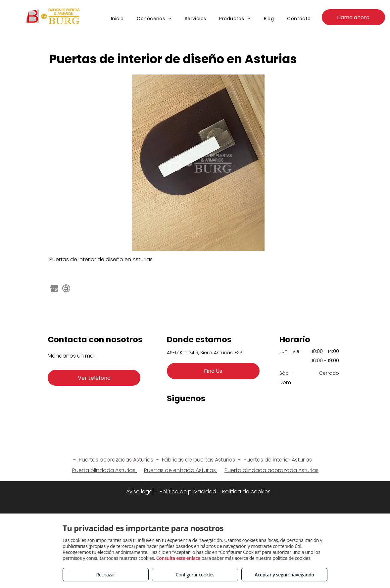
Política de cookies (246, 491)
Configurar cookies (195, 575)
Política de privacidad (188, 491)
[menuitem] (117, 19)
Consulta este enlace (178, 558)
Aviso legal (140, 491)
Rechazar (105, 575)
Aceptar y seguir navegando (284, 575)
